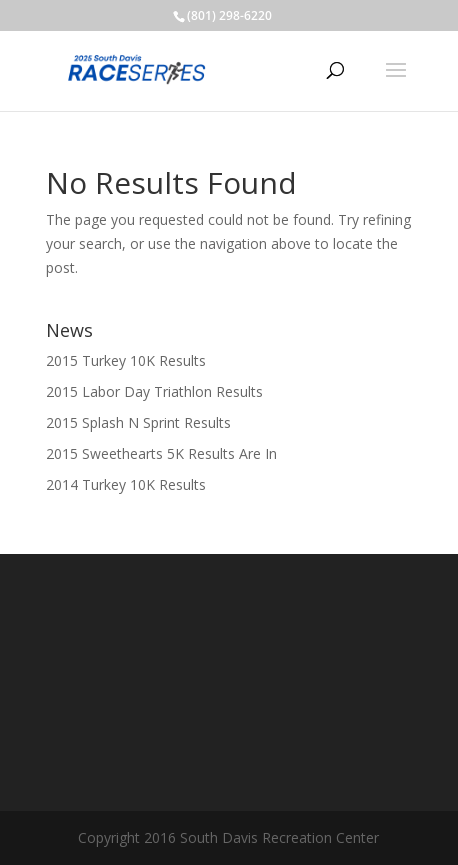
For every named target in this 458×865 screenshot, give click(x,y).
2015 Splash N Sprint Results (138, 422)
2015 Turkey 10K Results (126, 360)
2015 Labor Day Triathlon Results (154, 391)
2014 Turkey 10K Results (126, 484)
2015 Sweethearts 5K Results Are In (161, 453)
